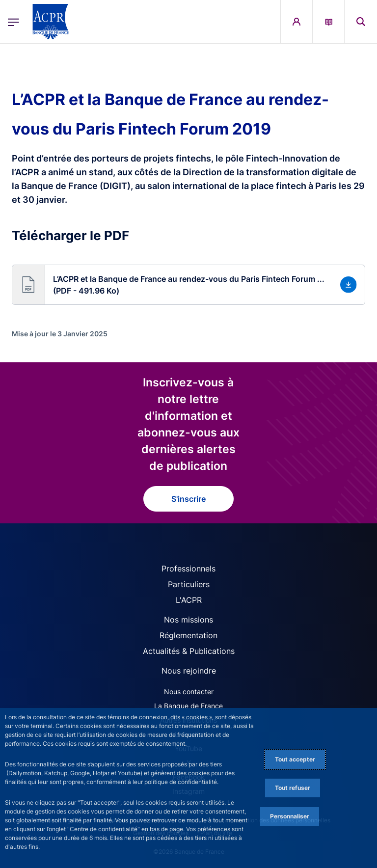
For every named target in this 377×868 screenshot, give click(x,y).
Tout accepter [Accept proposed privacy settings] (295, 759)
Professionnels (188, 569)
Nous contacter (189, 692)
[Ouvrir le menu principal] (13, 22)
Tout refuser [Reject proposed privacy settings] (293, 788)
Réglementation (188, 635)
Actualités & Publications (189, 651)
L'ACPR (189, 600)
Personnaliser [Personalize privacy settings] (290, 816)
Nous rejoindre (189, 671)
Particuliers (189, 584)
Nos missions (188, 620)
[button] (188, 285)
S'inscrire (188, 499)
